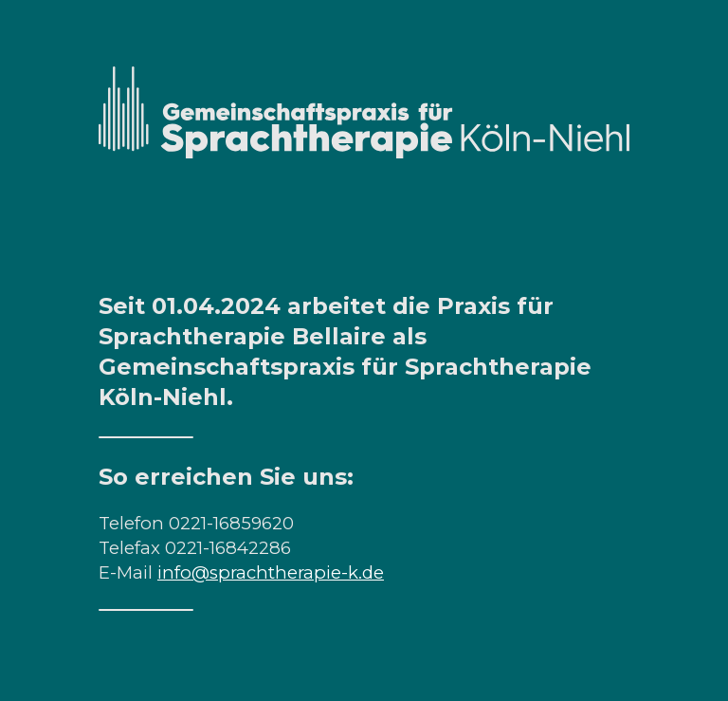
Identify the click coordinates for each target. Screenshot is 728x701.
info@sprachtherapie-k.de (271, 572)
